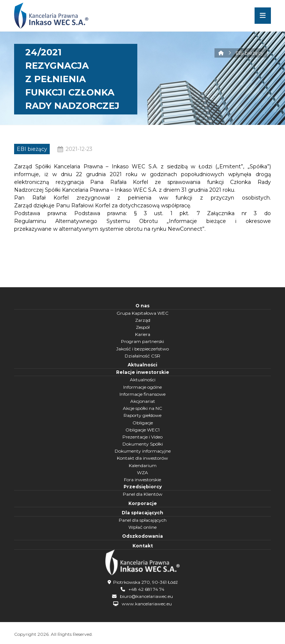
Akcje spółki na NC (142, 408)
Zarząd (143, 320)
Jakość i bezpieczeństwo (142, 349)
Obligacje (143, 423)
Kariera (143, 334)
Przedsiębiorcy (143, 487)
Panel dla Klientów (143, 494)
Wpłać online (142, 527)
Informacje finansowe (142, 394)
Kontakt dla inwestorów (142, 458)
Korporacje (143, 503)
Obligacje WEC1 (142, 430)
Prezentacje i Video (142, 437)
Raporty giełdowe (142, 415)
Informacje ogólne (142, 387)
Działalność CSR (142, 356)
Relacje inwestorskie (143, 372)
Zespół (143, 327)
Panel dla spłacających (143, 520)
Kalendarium (143, 465)
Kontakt (143, 546)
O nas (142, 306)
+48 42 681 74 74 (146, 589)
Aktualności (142, 365)
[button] (263, 16)
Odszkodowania (142, 536)
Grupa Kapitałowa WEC (142, 313)
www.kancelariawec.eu (147, 604)
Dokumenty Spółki (143, 444)
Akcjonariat (143, 401)
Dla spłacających (142, 513)
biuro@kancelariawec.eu (146, 596)
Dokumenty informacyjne (143, 451)
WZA (142, 473)
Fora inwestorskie (142, 480)
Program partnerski (142, 341)
